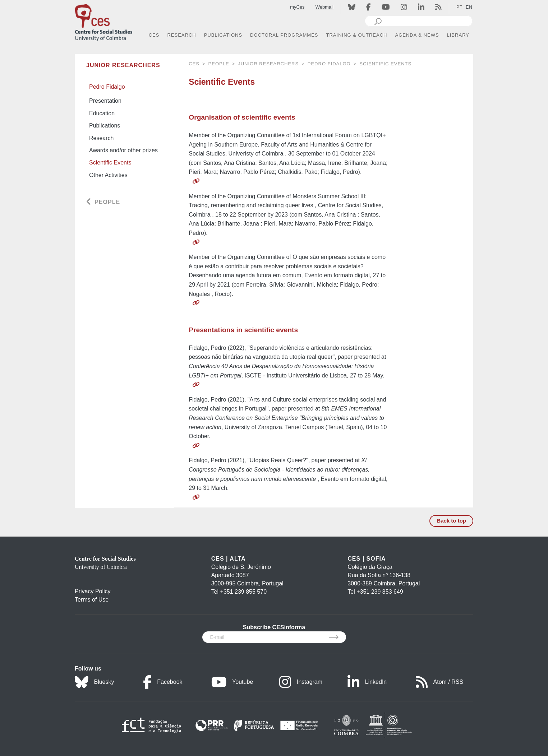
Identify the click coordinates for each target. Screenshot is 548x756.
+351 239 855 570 (243, 592)
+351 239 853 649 (380, 592)
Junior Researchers (268, 64)
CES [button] (154, 35)
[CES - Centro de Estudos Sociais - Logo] (103, 21)
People (219, 64)
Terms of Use (92, 600)
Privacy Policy (93, 591)
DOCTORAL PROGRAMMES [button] (284, 35)
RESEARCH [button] (181, 35)
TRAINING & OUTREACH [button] (357, 35)
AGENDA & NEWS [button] (417, 35)
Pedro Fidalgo (329, 64)
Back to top (451, 521)
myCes (297, 7)
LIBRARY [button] (458, 35)
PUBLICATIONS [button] (223, 35)
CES (194, 64)
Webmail (324, 7)
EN (469, 7)
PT (459, 7)
